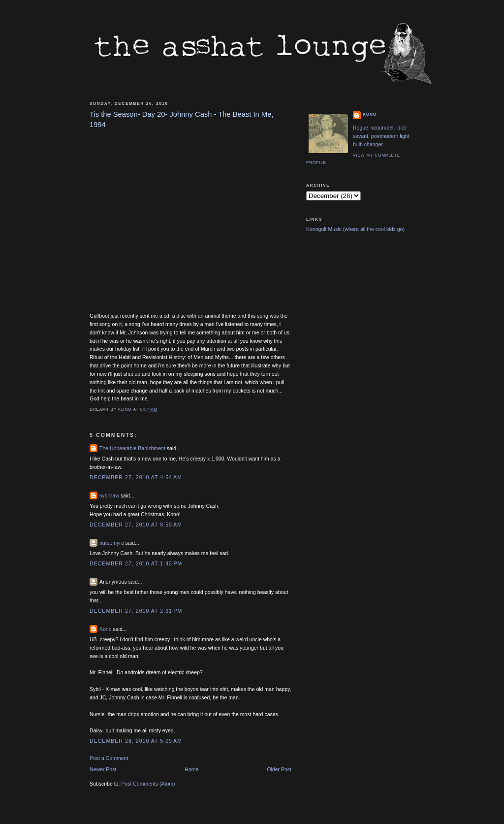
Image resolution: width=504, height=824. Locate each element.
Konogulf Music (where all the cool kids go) (355, 229)
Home (191, 769)
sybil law (109, 495)
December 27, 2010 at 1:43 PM (136, 563)
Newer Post (103, 769)
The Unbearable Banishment (132, 448)
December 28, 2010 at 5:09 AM (136, 741)
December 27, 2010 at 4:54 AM (136, 477)
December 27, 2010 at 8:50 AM (136, 525)
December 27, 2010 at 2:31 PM (136, 611)
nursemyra (112, 543)
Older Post (279, 769)
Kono (106, 629)
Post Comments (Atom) (148, 784)
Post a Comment (109, 758)
